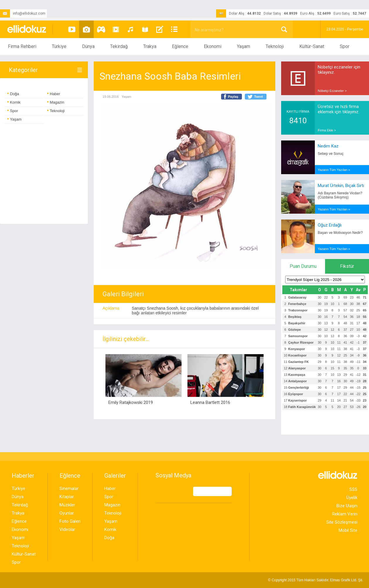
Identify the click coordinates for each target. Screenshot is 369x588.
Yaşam (244, 46)
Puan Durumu (303, 266)
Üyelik (352, 498)
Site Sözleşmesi (342, 522)
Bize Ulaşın (347, 506)
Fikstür (347, 266)
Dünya (88, 46)
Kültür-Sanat (312, 46)
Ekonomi (213, 46)
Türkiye (59, 46)
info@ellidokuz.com (23, 13)
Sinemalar (69, 488)
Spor (345, 46)
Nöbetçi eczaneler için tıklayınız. (339, 70)
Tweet (259, 97)
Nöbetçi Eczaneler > (332, 91)
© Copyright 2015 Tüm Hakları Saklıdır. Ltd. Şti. (316, 580)
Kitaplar (67, 497)
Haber (54, 94)
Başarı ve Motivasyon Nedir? (340, 233)
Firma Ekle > (327, 130)
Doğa (13, 94)
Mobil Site (348, 530)
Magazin (56, 102)
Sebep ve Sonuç (331, 154)
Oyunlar (67, 513)
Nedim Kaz (328, 146)
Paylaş (233, 97)
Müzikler (67, 505)
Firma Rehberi (22, 46)
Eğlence (180, 46)
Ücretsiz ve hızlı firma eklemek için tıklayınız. (339, 109)
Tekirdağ (119, 46)
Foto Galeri (70, 521)
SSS (353, 489)
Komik (14, 102)
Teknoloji (275, 46)
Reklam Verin (345, 514)
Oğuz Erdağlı (330, 225)
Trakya (150, 46)
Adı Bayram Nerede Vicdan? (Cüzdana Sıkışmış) (340, 195)
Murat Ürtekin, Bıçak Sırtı (341, 186)
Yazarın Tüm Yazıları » (334, 170)
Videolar (67, 529)
